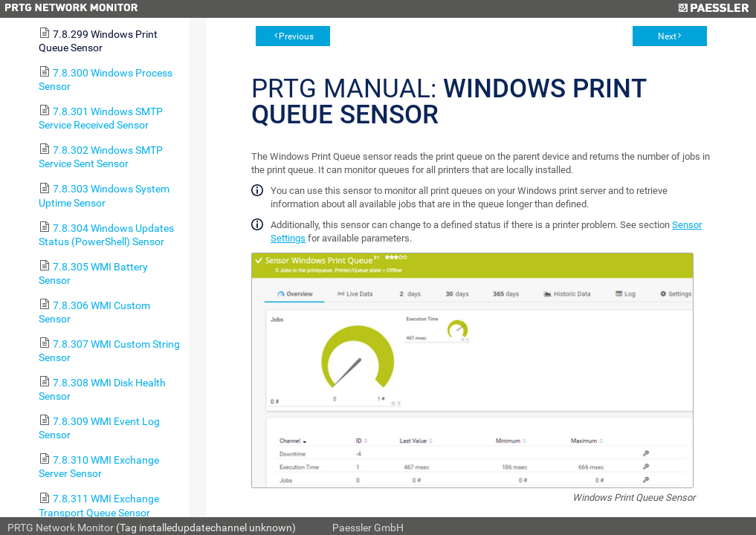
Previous (296, 36)
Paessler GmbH (368, 528)
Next (667, 36)
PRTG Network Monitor (61, 528)
